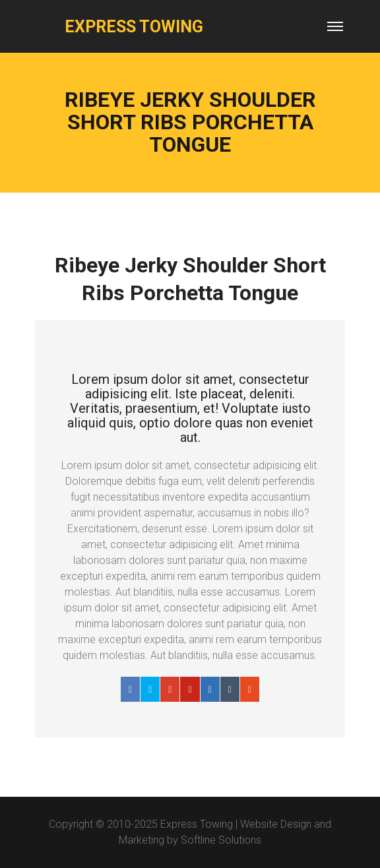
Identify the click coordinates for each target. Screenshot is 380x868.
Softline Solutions (221, 840)
